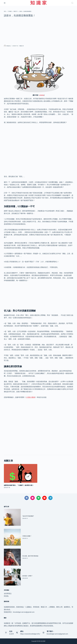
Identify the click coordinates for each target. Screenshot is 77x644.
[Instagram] (33, 498)
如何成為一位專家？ (27, 576)
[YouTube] (44, 498)
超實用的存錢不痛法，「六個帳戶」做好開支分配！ (19, 485)
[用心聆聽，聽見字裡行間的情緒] (12, 557)
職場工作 (22, 46)
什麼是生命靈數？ (27, 536)
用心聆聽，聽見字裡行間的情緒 (30, 556)
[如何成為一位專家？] (12, 577)
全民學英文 (8, 594)
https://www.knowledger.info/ (30, 634)
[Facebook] (27, 498)
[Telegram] (50, 498)
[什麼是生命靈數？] (12, 537)
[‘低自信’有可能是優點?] (12, 517)
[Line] (39, 498)
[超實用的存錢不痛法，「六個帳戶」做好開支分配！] (21, 473)
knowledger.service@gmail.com (57, 634)
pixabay (42, 95)
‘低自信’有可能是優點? (28, 516)
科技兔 (6, 596)
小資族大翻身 (31, 397)
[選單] (5, 3)
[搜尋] (72, 3)
